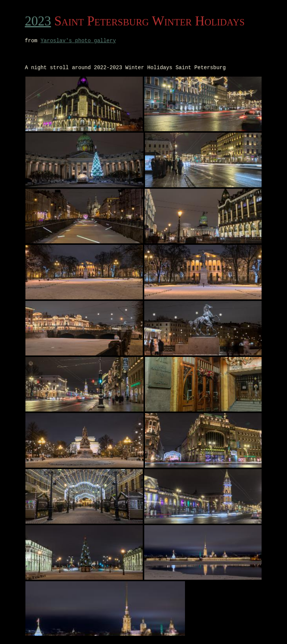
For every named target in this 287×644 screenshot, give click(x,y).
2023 (38, 21)
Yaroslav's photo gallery (78, 41)
